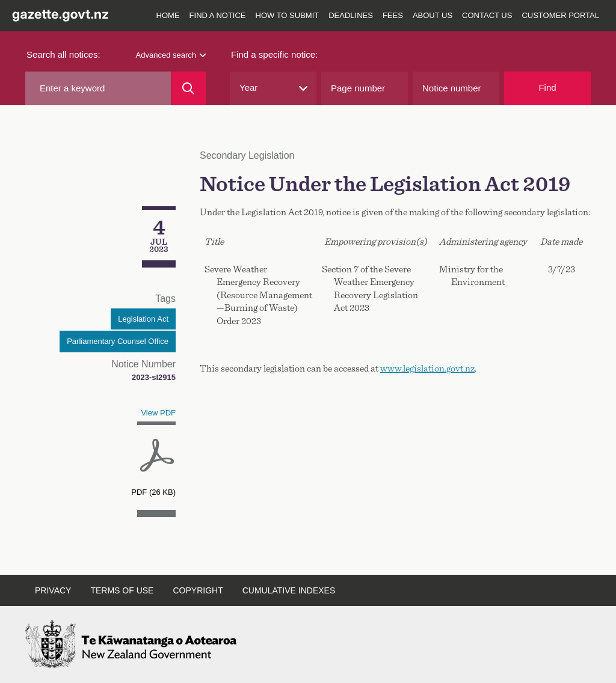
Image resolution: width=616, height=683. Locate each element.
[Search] (189, 88)
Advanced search (171, 55)
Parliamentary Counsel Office (118, 341)
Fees (393, 15)
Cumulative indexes (289, 590)
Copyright (198, 590)
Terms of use (122, 590)
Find (547, 87)
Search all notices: (63, 54)
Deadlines (351, 15)
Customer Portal (560, 15)
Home (168, 15)
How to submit (288, 15)
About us (433, 15)
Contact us (487, 15)
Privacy (53, 590)
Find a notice (218, 15)
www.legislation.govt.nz (427, 369)
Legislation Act (143, 319)
